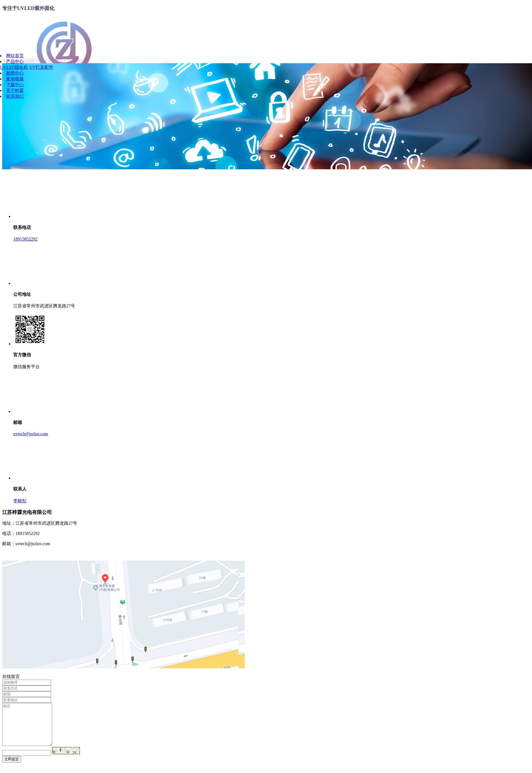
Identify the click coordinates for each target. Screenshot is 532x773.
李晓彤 (20, 501)
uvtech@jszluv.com (31, 434)
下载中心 (15, 85)
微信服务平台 (26, 367)
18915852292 (25, 239)
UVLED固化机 (14, 67)
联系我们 (15, 96)
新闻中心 (15, 73)
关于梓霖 (15, 90)
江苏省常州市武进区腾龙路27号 (44, 306)
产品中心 (15, 61)
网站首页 (15, 56)
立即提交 (12, 767)
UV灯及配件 (41, 67)
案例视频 (15, 79)
